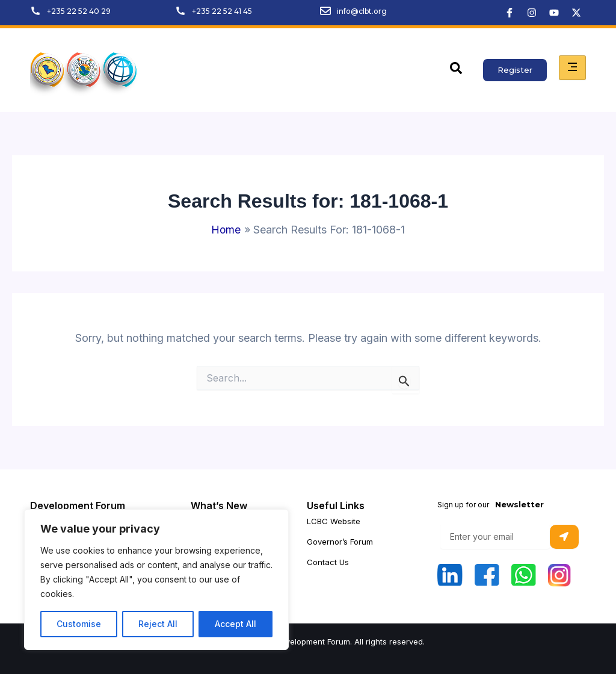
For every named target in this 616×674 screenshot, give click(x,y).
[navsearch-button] (456, 70)
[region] (156, 580)
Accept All (236, 624)
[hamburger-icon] (572, 68)
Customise (79, 624)
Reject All (158, 624)
